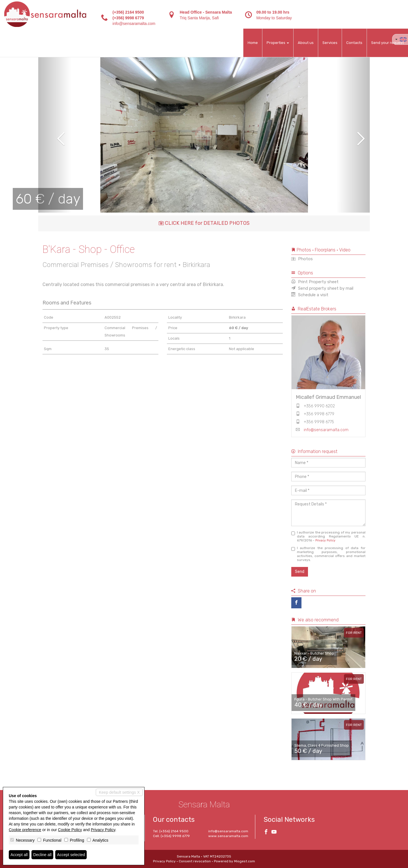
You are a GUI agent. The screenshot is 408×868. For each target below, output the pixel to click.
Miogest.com (245, 861)
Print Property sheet (315, 282)
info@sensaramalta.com (134, 24)
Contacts (354, 43)
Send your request (387, 43)
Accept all (19, 855)
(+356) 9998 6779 (128, 18)
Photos (302, 259)
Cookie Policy (70, 830)
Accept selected (71, 855)
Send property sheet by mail (322, 288)
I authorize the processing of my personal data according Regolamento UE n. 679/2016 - (329, 536)
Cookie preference (25, 830)
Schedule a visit (310, 295)
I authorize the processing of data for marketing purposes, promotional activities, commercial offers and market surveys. (329, 554)
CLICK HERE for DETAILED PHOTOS (204, 223)
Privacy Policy (325, 540)
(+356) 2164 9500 (128, 12)
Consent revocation (195, 861)
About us (306, 43)
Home (253, 43)
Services (330, 43)
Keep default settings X (119, 792)
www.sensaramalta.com (228, 836)
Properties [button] (278, 43)
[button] (55, 135)
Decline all (42, 855)
